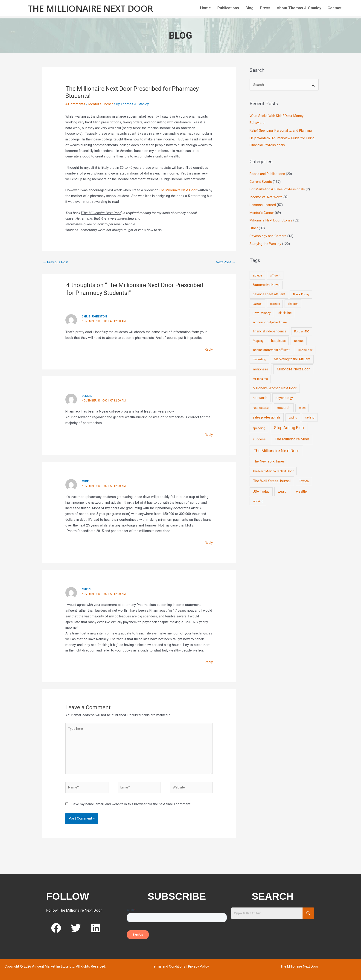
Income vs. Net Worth (266, 197)
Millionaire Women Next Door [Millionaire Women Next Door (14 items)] (275, 388)
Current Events (261, 182)
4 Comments (75, 104)
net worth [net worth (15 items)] (260, 398)
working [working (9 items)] (258, 501)
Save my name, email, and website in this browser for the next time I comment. (131, 804)
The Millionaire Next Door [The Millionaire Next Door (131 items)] (276, 451)
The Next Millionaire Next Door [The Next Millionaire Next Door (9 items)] (273, 471)
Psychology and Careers (268, 236)
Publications (228, 8)
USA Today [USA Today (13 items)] (261, 491)
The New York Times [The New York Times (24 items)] (269, 461)
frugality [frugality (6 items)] (258, 341)
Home (205, 8)
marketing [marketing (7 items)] (259, 359)
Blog (249, 8)
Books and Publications (267, 174)
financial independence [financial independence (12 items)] (270, 331)
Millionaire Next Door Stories (271, 220)
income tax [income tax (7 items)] (305, 350)
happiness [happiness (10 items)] (278, 341)
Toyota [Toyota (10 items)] (304, 481)
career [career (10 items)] (257, 304)
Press (265, 8)
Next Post (226, 262)
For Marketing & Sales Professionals (277, 189)
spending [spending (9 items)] (259, 428)
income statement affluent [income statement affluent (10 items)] (271, 350)
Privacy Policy (198, 966)
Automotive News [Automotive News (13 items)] (266, 285)
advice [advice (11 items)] (258, 275)
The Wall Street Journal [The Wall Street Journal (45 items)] (272, 481)
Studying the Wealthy (265, 244)
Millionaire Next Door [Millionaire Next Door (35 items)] (293, 369)
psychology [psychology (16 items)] (284, 398)
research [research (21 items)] (284, 408)
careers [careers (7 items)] (275, 304)
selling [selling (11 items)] (310, 417)
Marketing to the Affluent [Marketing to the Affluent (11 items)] (292, 359)
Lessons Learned (263, 205)
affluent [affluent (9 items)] (275, 275)
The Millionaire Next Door (90, 8)
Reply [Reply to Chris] (209, 662)
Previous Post (56, 262)
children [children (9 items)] (293, 304)
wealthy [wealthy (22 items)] (302, 491)
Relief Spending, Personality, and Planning (281, 131)
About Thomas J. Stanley (299, 8)
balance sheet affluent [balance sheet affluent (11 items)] (269, 294)
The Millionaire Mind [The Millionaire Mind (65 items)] (292, 439)
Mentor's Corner (101, 104)
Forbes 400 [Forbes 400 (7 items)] (302, 331)
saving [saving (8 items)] (293, 417)
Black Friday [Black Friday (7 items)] (301, 294)
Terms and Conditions (169, 966)
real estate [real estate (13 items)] (261, 408)
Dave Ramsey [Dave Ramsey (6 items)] (262, 313)
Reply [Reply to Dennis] (209, 435)
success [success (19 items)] (259, 439)
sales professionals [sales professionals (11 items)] (267, 417)
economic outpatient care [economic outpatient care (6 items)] (270, 322)
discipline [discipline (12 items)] (285, 313)
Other (254, 228)
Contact (335, 8)
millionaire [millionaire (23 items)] (261, 369)
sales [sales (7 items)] (302, 408)
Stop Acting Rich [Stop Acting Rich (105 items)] (289, 428)
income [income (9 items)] (298, 341)
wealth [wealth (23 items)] (283, 491)
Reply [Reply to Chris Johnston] (209, 349)
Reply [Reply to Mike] (209, 543)
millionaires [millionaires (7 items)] (260, 379)
